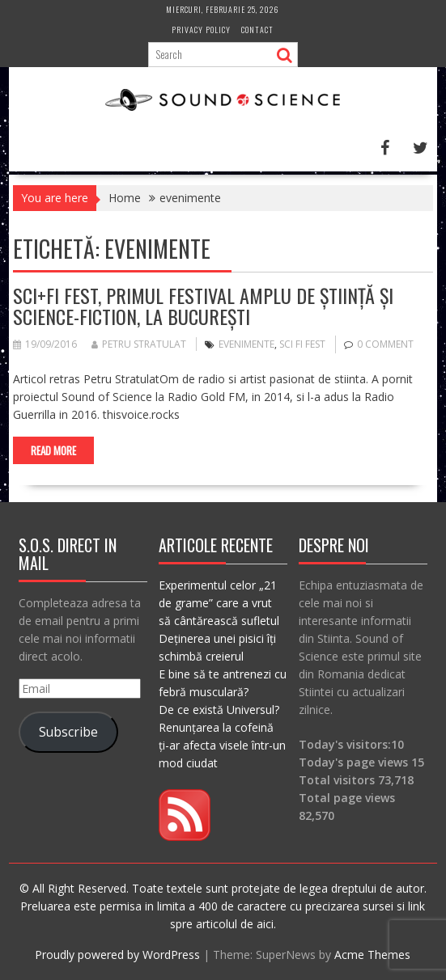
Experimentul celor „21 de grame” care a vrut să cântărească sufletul (219, 603)
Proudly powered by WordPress (117, 955)
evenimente (246, 344)
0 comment (385, 344)
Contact (257, 30)
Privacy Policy (201, 30)
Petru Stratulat (139, 344)
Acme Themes (372, 955)
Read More (53, 450)
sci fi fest (302, 344)
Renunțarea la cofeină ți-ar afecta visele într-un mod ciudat (222, 745)
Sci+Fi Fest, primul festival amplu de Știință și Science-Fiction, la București (203, 306)
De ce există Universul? (219, 710)
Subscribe (68, 732)
